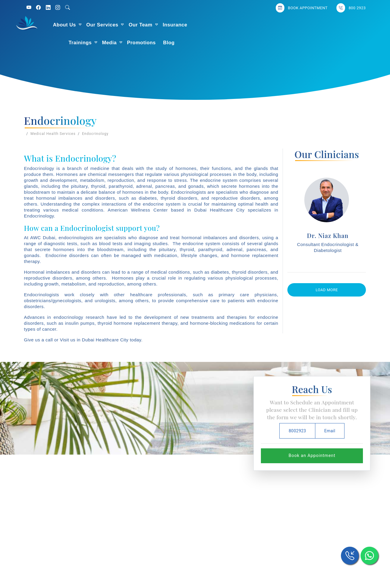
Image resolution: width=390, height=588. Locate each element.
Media (261, 25)
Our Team (166, 25)
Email (330, 431)
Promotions (293, 25)
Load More (327, 290)
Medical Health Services (53, 134)
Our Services (128, 25)
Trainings (232, 25)
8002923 (297, 431)
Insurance (201, 25)
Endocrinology (95, 134)
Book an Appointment (312, 456)
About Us (90, 25)
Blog (321, 25)
